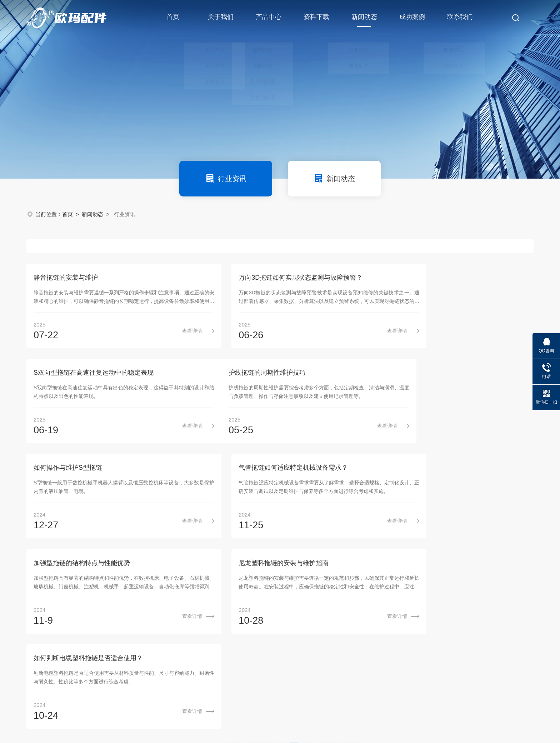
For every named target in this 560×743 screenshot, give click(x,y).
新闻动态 (363, 21)
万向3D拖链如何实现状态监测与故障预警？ (268, 279)
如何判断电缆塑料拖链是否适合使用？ (433, 471)
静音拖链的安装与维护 (66, 279)
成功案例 (411, 18)
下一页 (329, 562)
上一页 (260, 562)
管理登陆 (92, 720)
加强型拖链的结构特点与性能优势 (82, 471)
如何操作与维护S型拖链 (240, 375)
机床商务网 (64, 720)
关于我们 (220, 18)
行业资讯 (226, 179)
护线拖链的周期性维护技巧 (72, 375)
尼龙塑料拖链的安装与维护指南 (251, 471)
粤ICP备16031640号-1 (235, 709)
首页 (172, 18)
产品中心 (268, 18)
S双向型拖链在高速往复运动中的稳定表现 (439, 279)
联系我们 (459, 18)
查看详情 (159, 332)
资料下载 (315, 18)
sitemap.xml (121, 720)
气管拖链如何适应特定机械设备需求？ (433, 375)
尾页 (354, 562)
